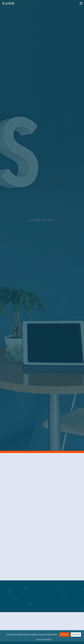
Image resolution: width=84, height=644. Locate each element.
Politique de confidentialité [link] (44, 639)
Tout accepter (64, 634)
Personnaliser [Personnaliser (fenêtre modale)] (76, 634)
